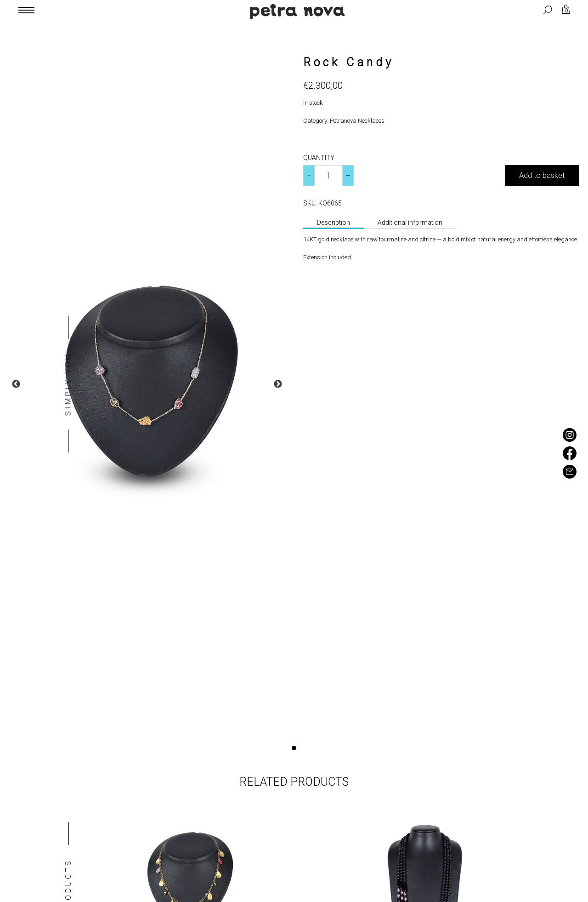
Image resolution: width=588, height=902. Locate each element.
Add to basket (542, 175)
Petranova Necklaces (357, 121)
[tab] (334, 223)
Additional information (410, 223)
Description (334, 223)
